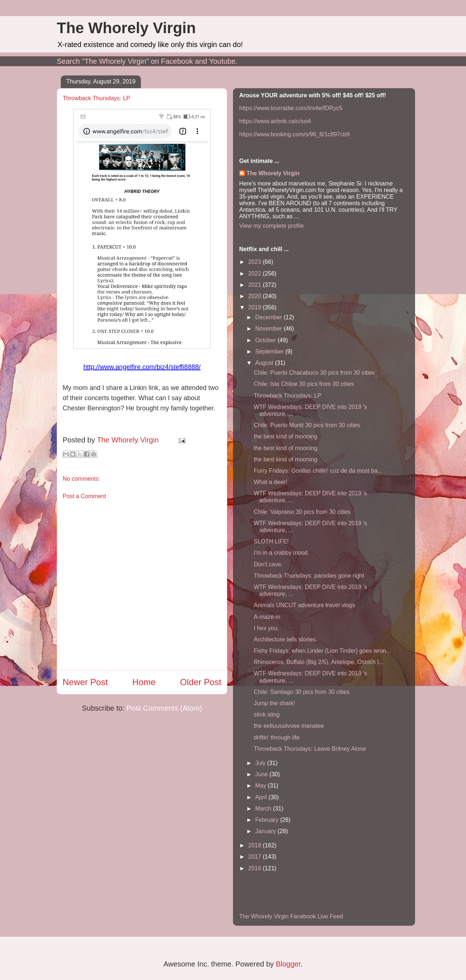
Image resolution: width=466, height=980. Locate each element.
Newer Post (85, 682)
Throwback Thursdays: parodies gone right (309, 576)
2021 (256, 285)
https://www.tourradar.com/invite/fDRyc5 (291, 108)
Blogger (288, 964)
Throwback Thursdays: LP (288, 396)
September (270, 352)
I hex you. (266, 628)
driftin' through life (277, 737)
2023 (256, 262)
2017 (256, 857)
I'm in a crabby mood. (281, 553)
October (266, 340)
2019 (256, 307)
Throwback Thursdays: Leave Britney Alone (310, 749)
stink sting (267, 714)
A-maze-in (267, 617)
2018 (256, 845)
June (262, 774)
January (266, 831)
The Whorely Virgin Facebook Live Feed (291, 916)
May (262, 786)
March (264, 809)
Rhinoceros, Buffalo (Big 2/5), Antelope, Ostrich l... (319, 662)
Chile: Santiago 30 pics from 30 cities (302, 692)
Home (144, 682)
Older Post (201, 682)
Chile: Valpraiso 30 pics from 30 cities (302, 512)
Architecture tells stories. (285, 639)
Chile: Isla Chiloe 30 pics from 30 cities (304, 384)
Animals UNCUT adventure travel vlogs (304, 605)
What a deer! (270, 482)
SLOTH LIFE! (271, 541)
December (269, 317)
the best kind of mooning (285, 436)
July (261, 763)
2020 (256, 296)
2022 (256, 274)
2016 (256, 868)
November (269, 329)
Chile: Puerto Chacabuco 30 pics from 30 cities (314, 373)
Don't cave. (268, 564)
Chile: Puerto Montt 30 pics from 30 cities (307, 425)
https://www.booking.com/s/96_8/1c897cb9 (294, 134)
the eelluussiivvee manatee (289, 726)
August (265, 363)
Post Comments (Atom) (164, 708)
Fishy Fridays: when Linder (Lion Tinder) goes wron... (322, 651)
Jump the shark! (275, 703)
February (268, 820)
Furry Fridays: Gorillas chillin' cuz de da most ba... (318, 471)
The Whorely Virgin (126, 28)
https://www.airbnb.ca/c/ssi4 (275, 121)
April (262, 797)
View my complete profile (272, 226)
